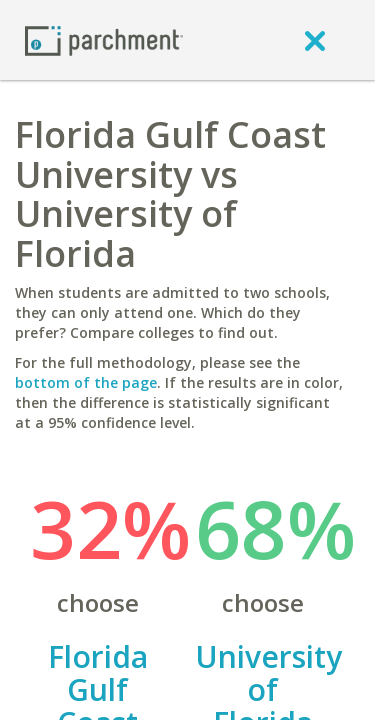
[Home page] (104, 39)
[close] (315, 40)
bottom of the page (86, 382)
